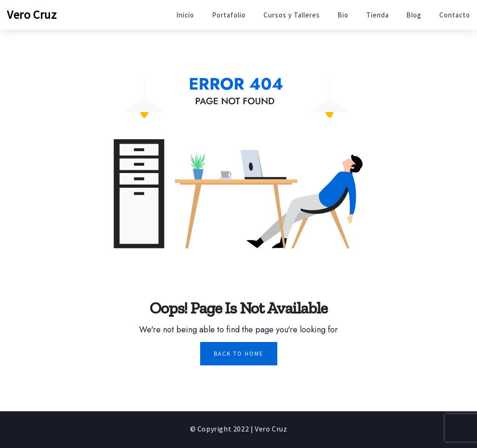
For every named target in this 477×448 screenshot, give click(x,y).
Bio (343, 15)
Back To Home (239, 354)
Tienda (378, 15)
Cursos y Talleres (292, 15)
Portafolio (229, 15)
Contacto (455, 15)
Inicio (185, 15)
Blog (414, 15)
